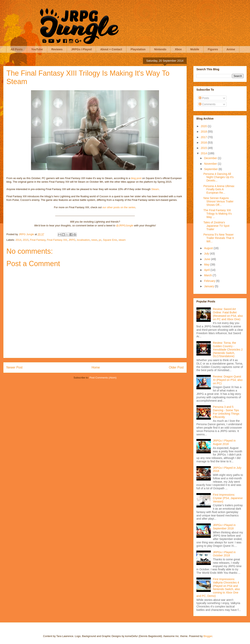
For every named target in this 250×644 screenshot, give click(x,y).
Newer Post (14, 367)
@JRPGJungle (125, 225)
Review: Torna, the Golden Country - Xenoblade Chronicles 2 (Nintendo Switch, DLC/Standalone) (228, 349)
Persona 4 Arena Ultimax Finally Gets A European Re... (219, 189)
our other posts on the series (119, 207)
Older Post (176, 367)
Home (96, 367)
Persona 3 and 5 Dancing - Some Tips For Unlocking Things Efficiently (226, 412)
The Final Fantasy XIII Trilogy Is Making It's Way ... (218, 214)
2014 (18, 240)
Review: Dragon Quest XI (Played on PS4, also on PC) (228, 380)
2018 (204, 132)
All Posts (17, 49)
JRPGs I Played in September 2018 (224, 527)
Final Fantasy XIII (57, 240)
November (211, 164)
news (94, 240)
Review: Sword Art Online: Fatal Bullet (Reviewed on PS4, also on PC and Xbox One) (228, 314)
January (209, 286)
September (211, 169)
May (207, 265)
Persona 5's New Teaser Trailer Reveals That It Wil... (219, 238)
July (207, 254)
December (211, 158)
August (209, 248)
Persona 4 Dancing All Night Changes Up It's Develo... (218, 177)
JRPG (72, 240)
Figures (213, 49)
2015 (26, 240)
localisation (83, 240)
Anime (231, 49)
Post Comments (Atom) (103, 378)
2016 (204, 143)
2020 (204, 126)
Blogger (208, 636)
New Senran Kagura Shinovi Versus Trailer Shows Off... (218, 201)
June (207, 259)
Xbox (178, 49)
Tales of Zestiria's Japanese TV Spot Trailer (216, 226)
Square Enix (110, 240)
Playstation (138, 49)
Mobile (195, 49)
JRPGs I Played (81, 49)
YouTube (37, 49)
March (208, 275)
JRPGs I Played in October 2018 (224, 554)
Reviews (57, 49)
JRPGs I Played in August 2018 (224, 442)
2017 (204, 137)
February (210, 281)
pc (100, 240)
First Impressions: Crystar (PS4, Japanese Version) (228, 498)
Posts (204, 98)
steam (122, 240)
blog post (136, 178)
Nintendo (160, 49)
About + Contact (111, 49)
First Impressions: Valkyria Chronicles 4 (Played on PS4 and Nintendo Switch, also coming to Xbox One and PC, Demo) (218, 588)
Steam (155, 189)
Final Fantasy (38, 240)
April (207, 270)
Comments (207, 104)
